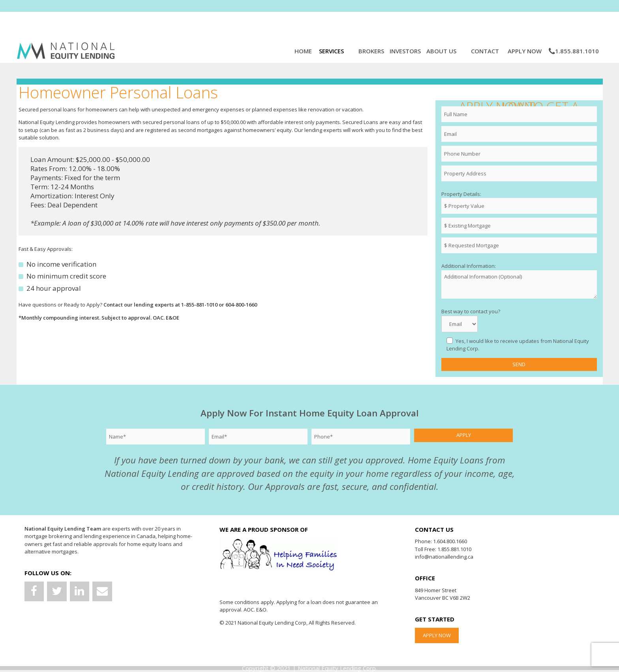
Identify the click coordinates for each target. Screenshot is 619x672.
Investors (405, 51)
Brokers (371, 51)
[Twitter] (57, 592)
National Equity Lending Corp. (337, 668)
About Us (442, 51)
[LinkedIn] (80, 592)
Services (333, 51)
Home (304, 51)
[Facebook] (34, 592)
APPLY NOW (437, 635)
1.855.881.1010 (574, 51)
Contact (486, 51)
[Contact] (102, 592)
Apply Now (525, 51)
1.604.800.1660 (450, 541)
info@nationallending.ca (444, 557)
